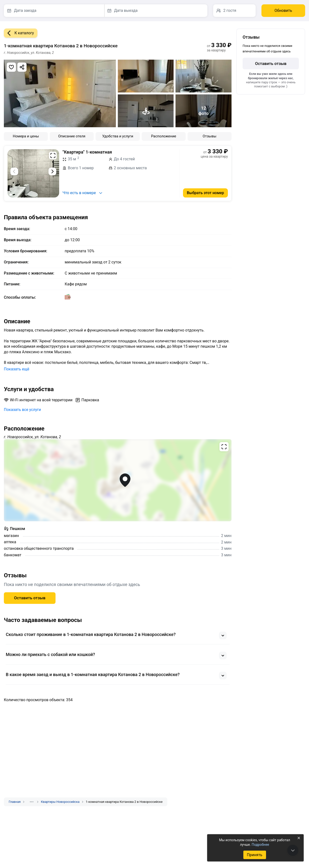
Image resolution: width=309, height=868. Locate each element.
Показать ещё (17, 369)
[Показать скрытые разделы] (32, 802)
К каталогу (19, 33)
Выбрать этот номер (205, 193)
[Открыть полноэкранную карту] (118, 480)
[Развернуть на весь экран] (53, 155)
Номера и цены (26, 136)
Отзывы (209, 136)
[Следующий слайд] (52, 171)
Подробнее (260, 845)
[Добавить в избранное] (11, 67)
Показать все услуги (22, 410)
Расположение (164, 136)
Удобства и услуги (118, 136)
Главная (15, 802)
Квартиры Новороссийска (60, 802)
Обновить (283, 11)
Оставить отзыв (30, 598)
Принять (254, 855)
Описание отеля (72, 136)
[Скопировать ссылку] (22, 67)
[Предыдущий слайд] (14, 171)
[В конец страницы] (293, 850)
